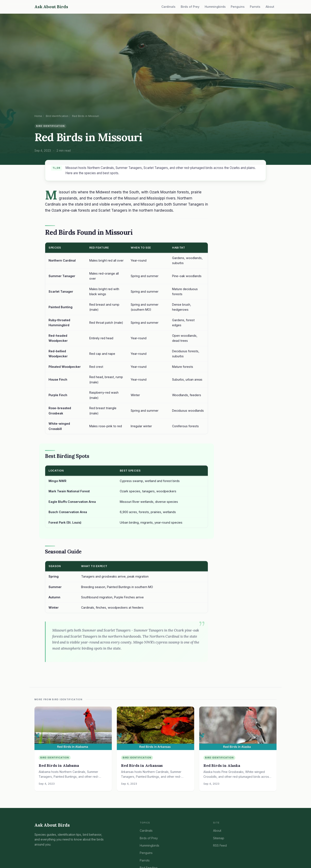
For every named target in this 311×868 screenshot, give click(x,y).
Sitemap (219, 838)
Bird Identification (57, 116)
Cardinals (168, 7)
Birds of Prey (190, 7)
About (270, 7)
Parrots (255, 7)
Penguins (238, 7)
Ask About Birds (51, 7)
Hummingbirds (215, 7)
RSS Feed (220, 845)
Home (38, 116)
